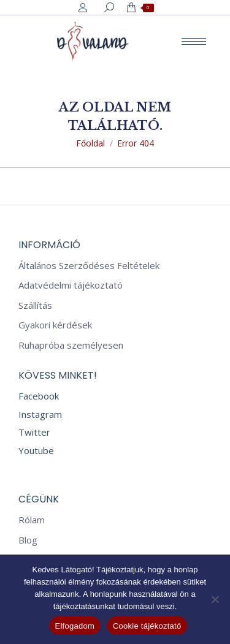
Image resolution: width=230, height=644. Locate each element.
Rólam (32, 520)
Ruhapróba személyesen (71, 345)
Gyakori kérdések (55, 325)
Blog (28, 540)
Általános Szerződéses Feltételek (89, 266)
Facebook (39, 396)
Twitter (34, 432)
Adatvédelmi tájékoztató (71, 285)
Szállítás (35, 305)
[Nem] (215, 599)
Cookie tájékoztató (147, 626)
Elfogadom (75, 626)
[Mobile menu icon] (194, 41)
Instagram (40, 414)
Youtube (36, 450)
